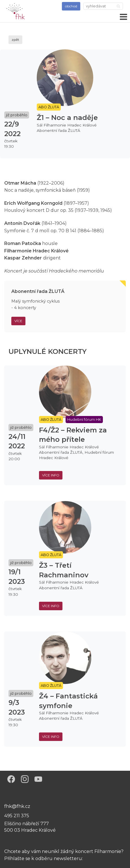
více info (51, 475)
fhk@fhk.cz (17, 806)
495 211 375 (17, 816)
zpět (15, 40)
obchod (71, 6)
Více (18, 321)
